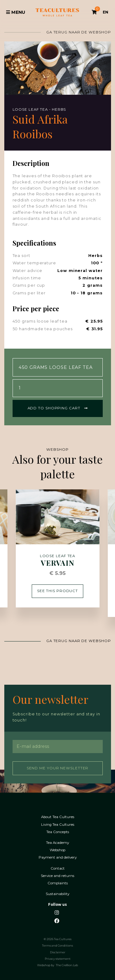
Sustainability (57, 893)
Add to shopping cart (58, 408)
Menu (16, 12)
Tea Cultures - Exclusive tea (57, 12)
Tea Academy (57, 842)
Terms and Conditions (57, 945)
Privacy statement (58, 958)
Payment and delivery (58, 857)
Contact (58, 868)
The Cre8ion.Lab (67, 965)
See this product (57, 590)
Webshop (57, 850)
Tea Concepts (58, 831)
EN (105, 12)
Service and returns (57, 875)
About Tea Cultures (58, 816)
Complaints (58, 883)
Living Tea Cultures (58, 824)
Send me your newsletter (58, 768)
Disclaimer (58, 952)
